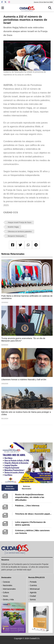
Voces (5, 596)
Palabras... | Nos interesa (27, 506)
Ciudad (33, 596)
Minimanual (35, 589)
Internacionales (9, 589)
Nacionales (8, 585)
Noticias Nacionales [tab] (27, 488)
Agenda (33, 592)
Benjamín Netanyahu (16, 236)
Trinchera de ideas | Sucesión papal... (33, 514)
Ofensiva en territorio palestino (20, 232)
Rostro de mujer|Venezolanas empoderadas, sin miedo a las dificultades (30, 497)
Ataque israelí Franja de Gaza (20, 222)
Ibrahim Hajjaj (13, 227)
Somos (33, 600)
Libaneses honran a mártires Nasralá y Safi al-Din (24, 379)
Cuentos (33, 585)
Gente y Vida (8, 600)
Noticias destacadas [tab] (10, 488)
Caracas (6, 582)
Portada (33, 582)
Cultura (6, 592)
